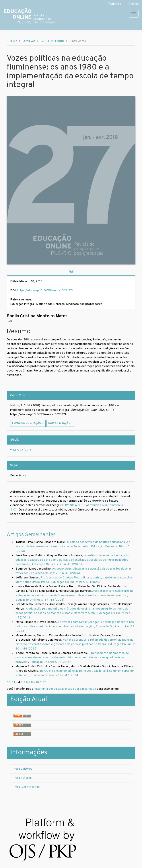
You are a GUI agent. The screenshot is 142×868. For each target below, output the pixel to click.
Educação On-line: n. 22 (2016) (50, 662)
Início (14, 41)
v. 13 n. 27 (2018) (53, 41)
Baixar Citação (61, 423)
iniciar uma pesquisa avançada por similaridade (65, 689)
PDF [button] (71, 272)
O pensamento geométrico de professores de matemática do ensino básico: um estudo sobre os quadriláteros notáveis (72, 658)
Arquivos (29, 41)
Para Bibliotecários (27, 787)
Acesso (133, 4)
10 (37, 682)
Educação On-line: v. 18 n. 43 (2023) (40, 600)
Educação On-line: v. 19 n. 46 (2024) (55, 573)
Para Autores (23, 778)
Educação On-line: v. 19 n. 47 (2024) (76, 582)
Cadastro (115, 4)
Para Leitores (23, 769)
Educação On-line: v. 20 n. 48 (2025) (57, 564)
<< (9, 682)
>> (44, 682)
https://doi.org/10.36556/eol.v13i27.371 (45, 291)
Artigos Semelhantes (31, 535)
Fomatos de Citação (28, 423)
